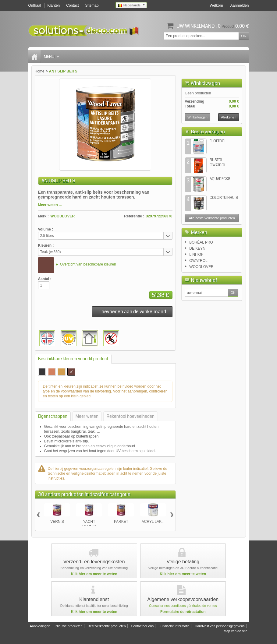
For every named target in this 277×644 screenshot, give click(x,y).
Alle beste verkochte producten (212, 218)
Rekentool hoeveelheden (131, 416)
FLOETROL (218, 141)
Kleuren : (46, 245)
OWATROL (198, 261)
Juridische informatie (174, 626)
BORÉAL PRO (201, 242)
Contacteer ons (142, 626)
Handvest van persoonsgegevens (220, 626)
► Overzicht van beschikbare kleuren (86, 264)
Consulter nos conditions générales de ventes (183, 606)
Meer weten (87, 416)
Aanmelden (240, 5)
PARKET (121, 522)
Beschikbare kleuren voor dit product (73, 359)
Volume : (46, 229)
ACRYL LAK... (153, 522)
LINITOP (196, 255)
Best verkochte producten (107, 626)
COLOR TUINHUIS (224, 198)
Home (40, 71)
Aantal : (45, 279)
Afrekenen (229, 117)
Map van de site (236, 631)
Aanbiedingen (40, 626)
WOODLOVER (62, 216)
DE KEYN (197, 248)
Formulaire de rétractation (183, 612)
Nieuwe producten (69, 626)
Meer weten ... (50, 205)
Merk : (43, 216)
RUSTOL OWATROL (218, 163)
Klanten (54, 5)
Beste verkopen (208, 132)
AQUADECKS (220, 179)
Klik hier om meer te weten (94, 574)
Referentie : (134, 216)
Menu (51, 57)
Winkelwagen (205, 83)
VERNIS (57, 522)
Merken (199, 232)
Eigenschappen (53, 416)
